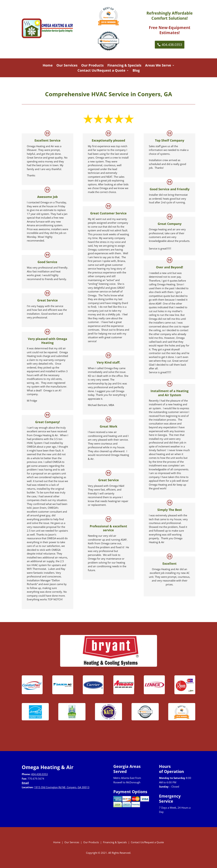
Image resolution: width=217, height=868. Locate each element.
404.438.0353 (172, 45)
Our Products (92, 66)
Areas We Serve (158, 66)
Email (25, 783)
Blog (136, 71)
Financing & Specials (124, 66)
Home (48, 66)
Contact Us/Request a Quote (101, 71)
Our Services (67, 66)
